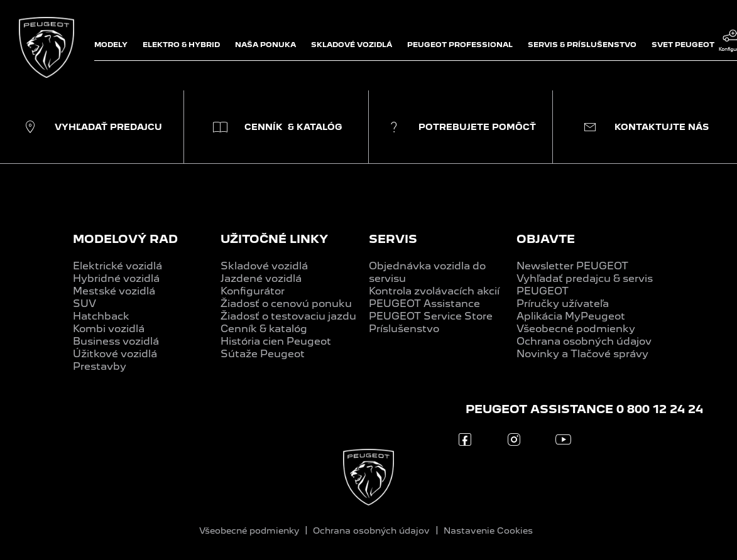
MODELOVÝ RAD (125, 239)
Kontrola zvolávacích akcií (434, 291)
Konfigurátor (253, 291)
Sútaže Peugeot (263, 354)
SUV (85, 304)
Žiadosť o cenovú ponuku (286, 304)
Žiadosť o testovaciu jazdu (288, 316)
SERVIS (393, 239)
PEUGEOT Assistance (424, 304)
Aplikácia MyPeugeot (571, 316)
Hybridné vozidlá (116, 278)
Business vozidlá (116, 341)
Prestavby (100, 366)
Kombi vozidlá (109, 329)
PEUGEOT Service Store (431, 316)
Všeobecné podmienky (576, 329)
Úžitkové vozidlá (115, 354)
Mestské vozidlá (114, 291)
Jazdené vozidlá (261, 278)
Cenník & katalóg (264, 329)
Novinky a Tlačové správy (582, 354)
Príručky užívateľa (563, 304)
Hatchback (101, 316)
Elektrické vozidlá (117, 266)
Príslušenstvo (404, 329)
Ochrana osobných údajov (584, 341)
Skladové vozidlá (264, 266)
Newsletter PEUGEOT (572, 266)
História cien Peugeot (276, 341)
